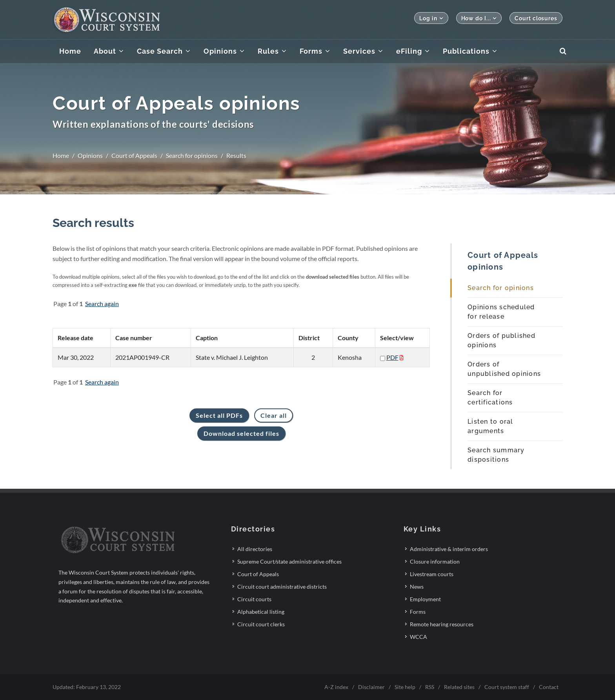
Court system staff (507, 687)
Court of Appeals (134, 155)
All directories (255, 549)
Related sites (459, 687)
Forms (418, 612)
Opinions (90, 155)
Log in (431, 18)
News (417, 587)
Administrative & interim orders (449, 549)
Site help (405, 687)
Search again (102, 304)
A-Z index (336, 687)
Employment (425, 599)
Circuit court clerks (261, 624)
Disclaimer (371, 687)
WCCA (418, 637)
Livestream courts (432, 574)
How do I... (479, 18)
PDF (392, 357)
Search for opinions (192, 155)
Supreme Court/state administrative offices (289, 561)
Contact (549, 687)
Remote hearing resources (442, 624)
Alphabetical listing (261, 612)
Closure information (435, 561)
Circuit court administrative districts (282, 587)
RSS (430, 687)
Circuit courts (254, 599)
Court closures (536, 18)
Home (61, 155)
